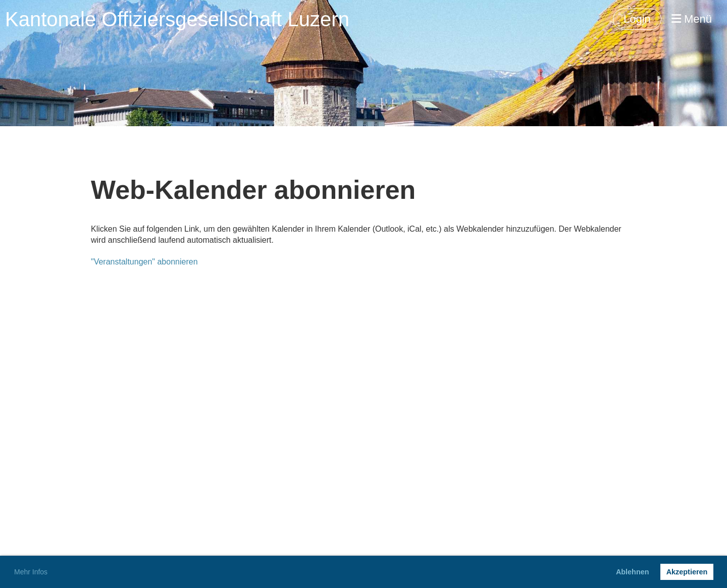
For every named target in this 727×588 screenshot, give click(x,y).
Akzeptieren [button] (687, 572)
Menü (692, 19)
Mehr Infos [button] (31, 572)
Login (637, 19)
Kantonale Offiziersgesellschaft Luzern (177, 19)
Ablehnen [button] (633, 572)
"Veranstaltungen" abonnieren (144, 262)
